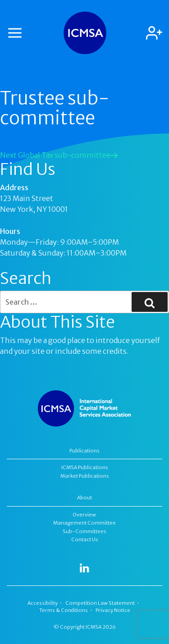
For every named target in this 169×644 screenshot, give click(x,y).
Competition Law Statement (100, 603)
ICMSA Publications (85, 467)
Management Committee (84, 523)
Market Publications (85, 476)
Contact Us (85, 539)
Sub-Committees (84, 531)
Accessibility (43, 603)
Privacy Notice (113, 610)
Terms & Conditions (64, 610)
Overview (84, 515)
